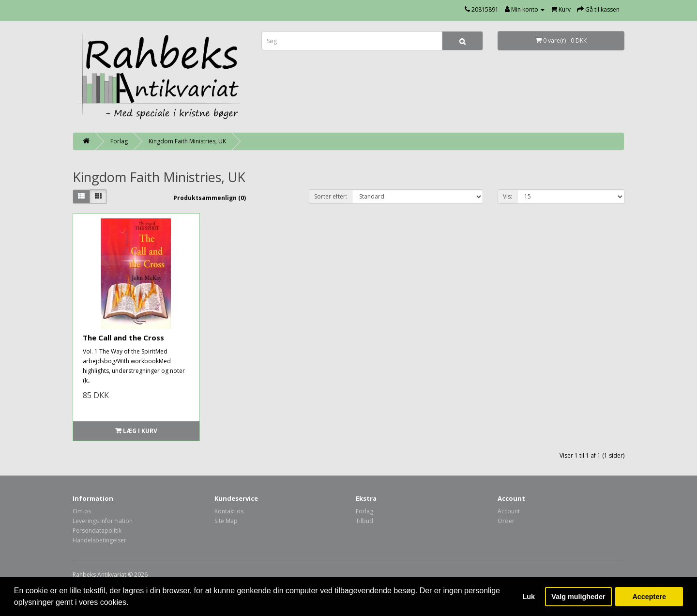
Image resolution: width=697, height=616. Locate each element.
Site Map (226, 521)
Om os (82, 511)
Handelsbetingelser (99, 540)
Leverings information (103, 521)
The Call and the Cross (123, 338)
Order (506, 521)
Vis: (508, 196)
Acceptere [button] (649, 597)
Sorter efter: (331, 196)
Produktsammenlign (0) (210, 198)
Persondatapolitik (97, 531)
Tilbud (364, 521)
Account (509, 511)
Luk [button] (529, 597)
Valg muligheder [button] (578, 597)
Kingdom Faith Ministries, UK (187, 141)
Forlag (119, 141)
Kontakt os (229, 511)
